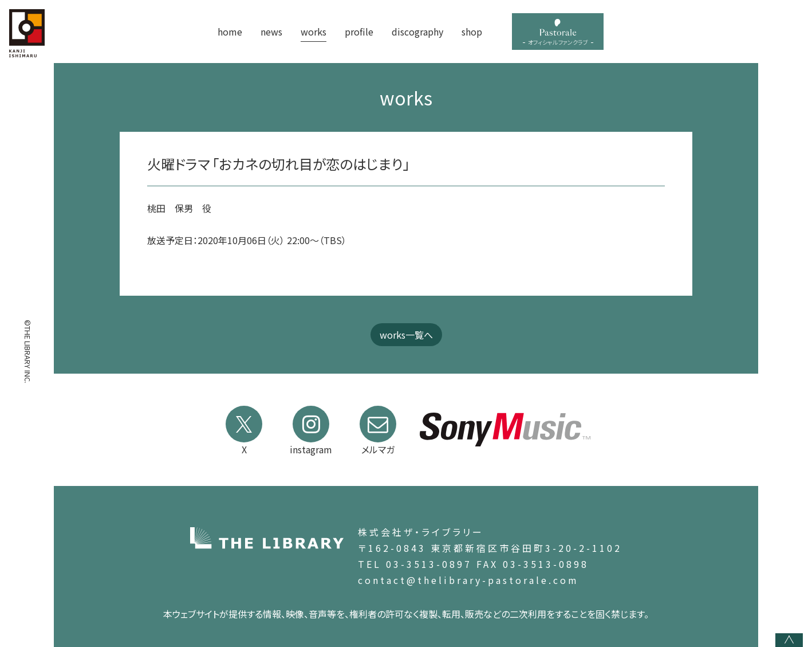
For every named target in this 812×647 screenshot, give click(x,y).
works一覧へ (406, 335)
